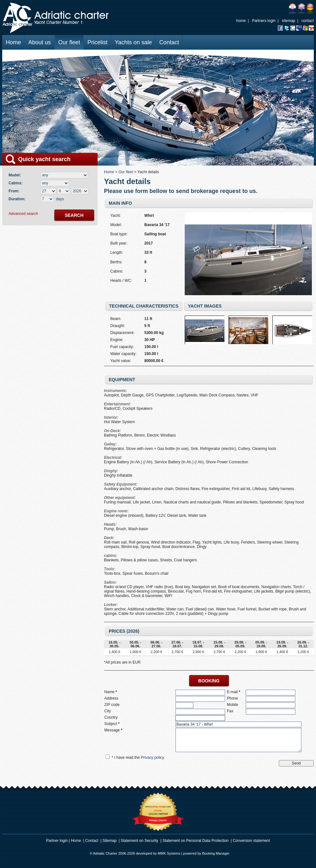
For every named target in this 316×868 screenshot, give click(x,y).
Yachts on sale (133, 42)
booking (209, 681)
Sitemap (110, 841)
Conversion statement (251, 841)
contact (308, 21)
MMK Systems (169, 853)
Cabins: (17, 183)
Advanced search (23, 214)
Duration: (17, 199)
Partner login (57, 841)
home (241, 21)
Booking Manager (216, 853)
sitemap (288, 21)
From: (14, 191)
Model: (16, 175)
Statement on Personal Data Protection (196, 841)
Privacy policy (152, 758)
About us (40, 42)
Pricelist (97, 42)
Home (13, 42)
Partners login (264, 21)
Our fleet (69, 42)
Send (296, 763)
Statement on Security (140, 841)
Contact (169, 42)
